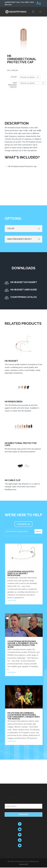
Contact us (23, 524)
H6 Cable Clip (13, 480)
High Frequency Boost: (13, 85)
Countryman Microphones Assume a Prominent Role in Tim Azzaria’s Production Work (22, 644)
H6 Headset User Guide (24, 290)
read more (12, 600)
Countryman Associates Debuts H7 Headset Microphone (21, 573)
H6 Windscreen (14, 402)
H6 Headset (11, 361)
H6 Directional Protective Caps (21, 444)
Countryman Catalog (23, 297)
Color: (14, 77)
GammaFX (23, 864)
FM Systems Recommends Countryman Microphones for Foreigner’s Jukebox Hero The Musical (24, 716)
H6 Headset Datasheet (24, 282)
